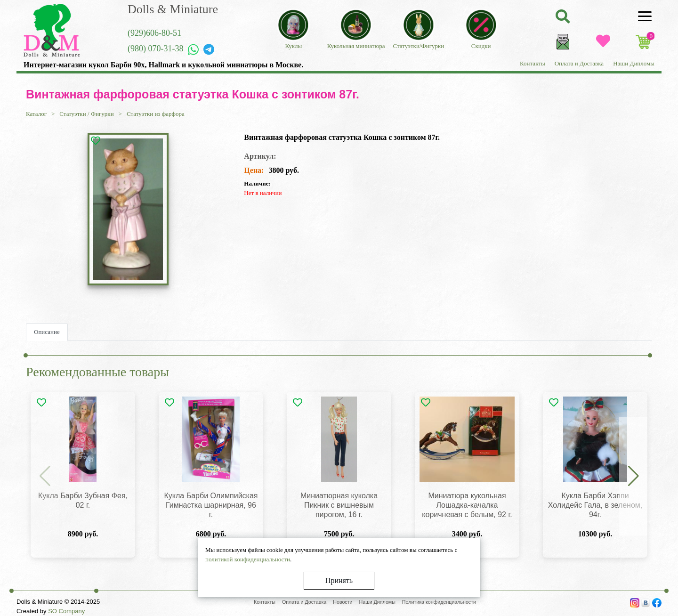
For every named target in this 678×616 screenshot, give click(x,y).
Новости (343, 602)
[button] (633, 477)
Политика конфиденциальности (439, 602)
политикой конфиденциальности (248, 559)
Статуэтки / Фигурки (86, 114)
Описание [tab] (47, 332)
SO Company (66, 611)
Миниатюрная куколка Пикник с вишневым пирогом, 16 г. (339, 505)
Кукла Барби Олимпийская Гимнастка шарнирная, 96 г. (211, 505)
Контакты (533, 63)
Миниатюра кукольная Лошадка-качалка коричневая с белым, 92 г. (467, 505)
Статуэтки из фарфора (156, 114)
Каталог (36, 114)
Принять (339, 580)
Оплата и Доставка (579, 63)
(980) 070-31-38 (155, 49)
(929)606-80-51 (154, 33)
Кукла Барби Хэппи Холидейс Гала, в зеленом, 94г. (595, 505)
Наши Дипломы (634, 63)
